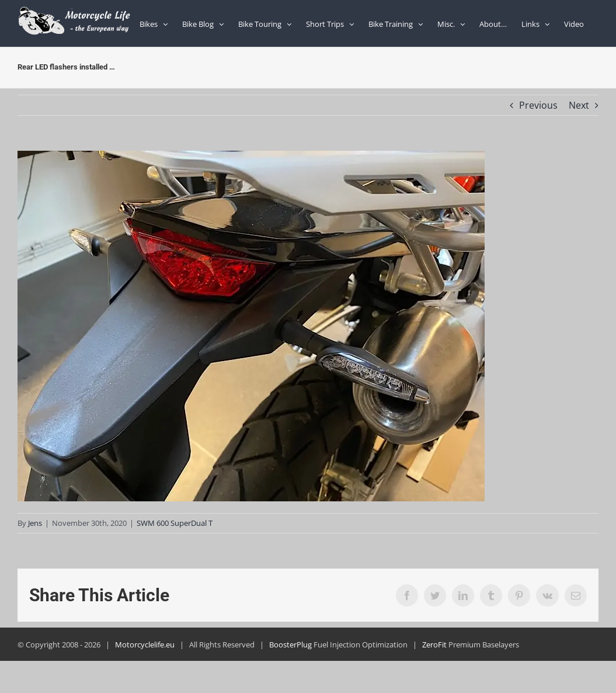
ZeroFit (434, 645)
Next (579, 105)
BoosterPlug (290, 645)
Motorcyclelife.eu (145, 645)
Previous (538, 105)
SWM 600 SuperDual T (175, 523)
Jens (35, 523)
